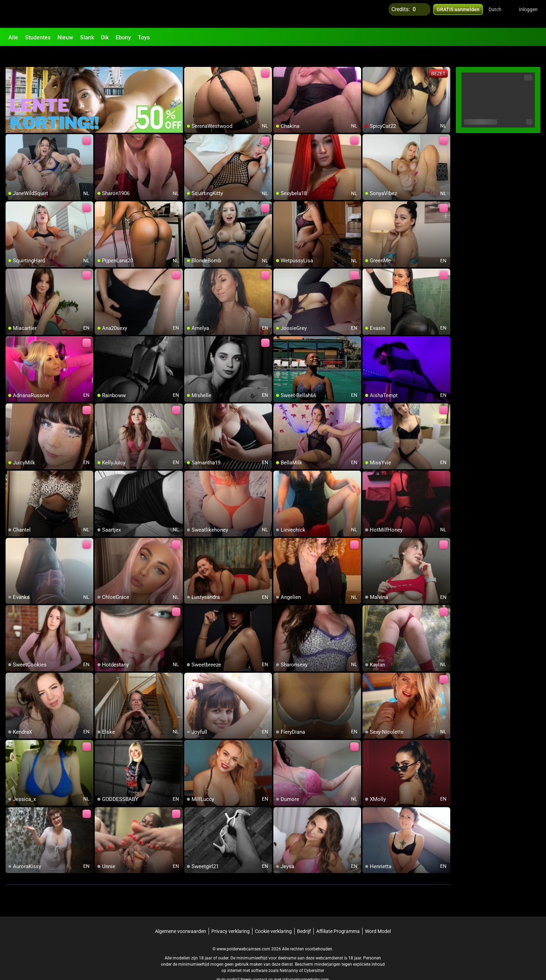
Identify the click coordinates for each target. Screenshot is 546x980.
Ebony (123, 37)
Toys (144, 37)
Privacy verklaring (231, 915)
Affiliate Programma (338, 915)
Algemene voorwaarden (181, 915)
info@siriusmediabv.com (306, 963)
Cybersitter (314, 954)
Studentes (38, 37)
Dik (105, 37)
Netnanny (289, 954)
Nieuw (65, 37)
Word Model (378, 915)
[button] (500, 14)
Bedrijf (304, 915)
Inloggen (528, 14)
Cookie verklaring (273, 915)
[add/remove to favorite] (190, 56)
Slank (87, 37)
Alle (13, 37)
